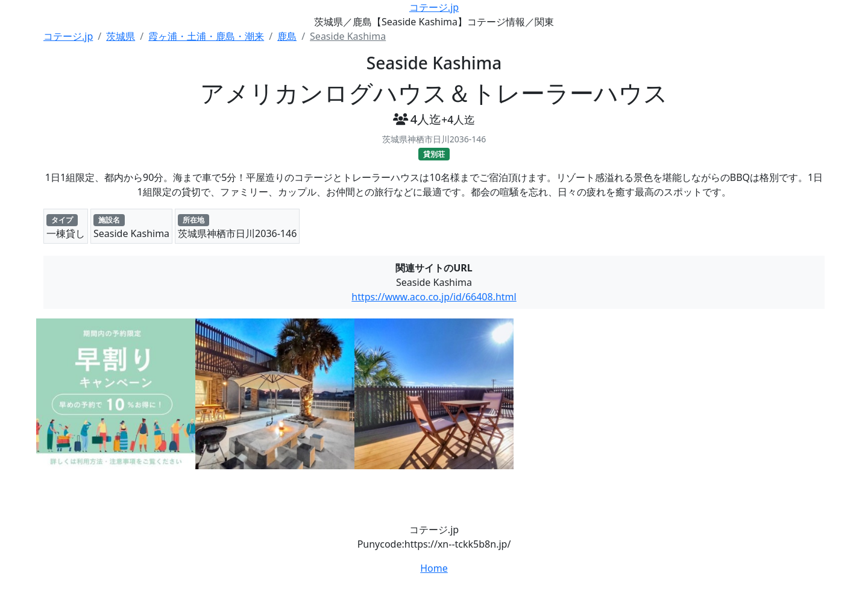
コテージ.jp (434, 7)
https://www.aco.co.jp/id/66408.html (434, 297)
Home (434, 568)
